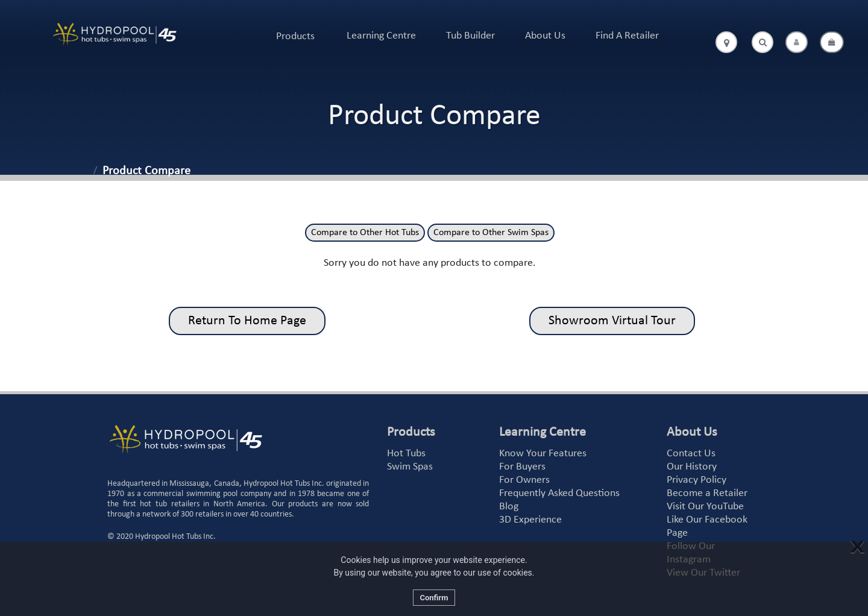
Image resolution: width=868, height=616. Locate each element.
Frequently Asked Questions (559, 493)
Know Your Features (543, 454)
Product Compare (146, 171)
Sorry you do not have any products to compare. (430, 263)
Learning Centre (381, 36)
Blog (509, 507)
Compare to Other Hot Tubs (365, 233)
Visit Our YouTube (705, 507)
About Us (545, 36)
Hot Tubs (406, 454)
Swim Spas (410, 467)
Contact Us (691, 454)
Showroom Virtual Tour (612, 321)
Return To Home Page (247, 321)
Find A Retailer (627, 36)
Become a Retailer (707, 493)
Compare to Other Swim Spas (491, 233)
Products (295, 36)
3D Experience (530, 520)
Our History (692, 467)
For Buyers (522, 467)
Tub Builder (470, 36)
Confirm (434, 598)
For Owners (524, 480)
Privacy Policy (697, 480)
